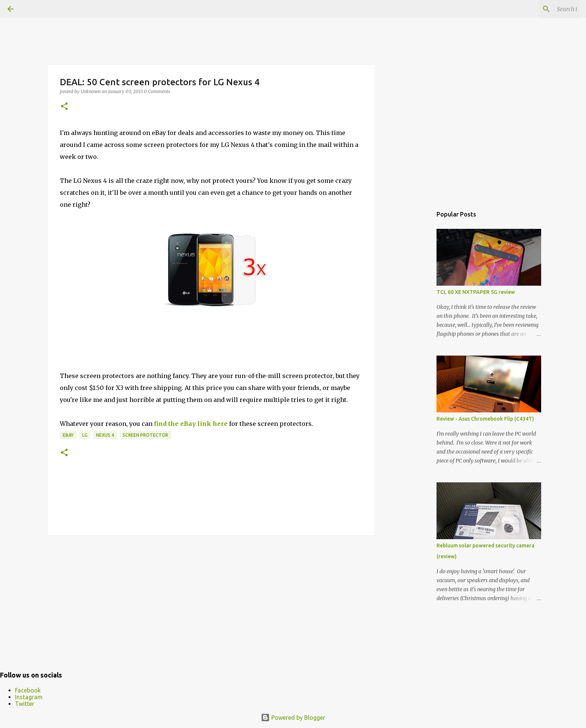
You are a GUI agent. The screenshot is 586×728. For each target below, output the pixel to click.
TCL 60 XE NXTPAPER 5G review (476, 292)
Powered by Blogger (293, 718)
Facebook (28, 690)
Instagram (29, 697)
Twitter (25, 704)
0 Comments (157, 91)
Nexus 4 (105, 435)
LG (85, 435)
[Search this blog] (541, 9)
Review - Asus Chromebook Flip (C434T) (485, 419)
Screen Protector (145, 435)
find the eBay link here (191, 424)
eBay (68, 435)
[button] (64, 107)
